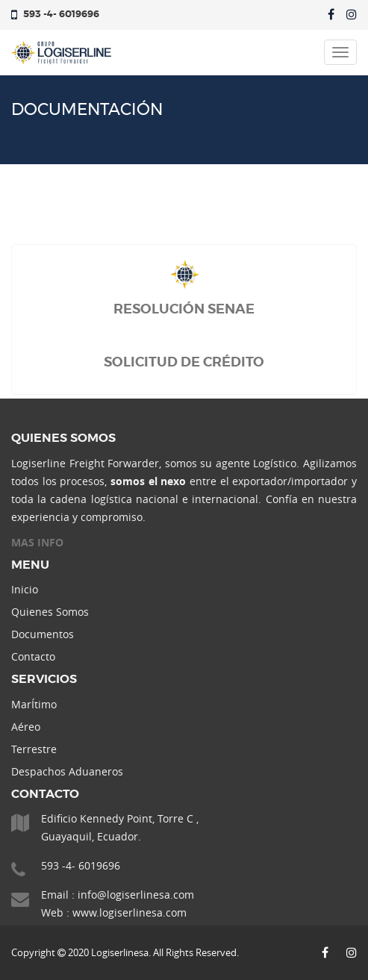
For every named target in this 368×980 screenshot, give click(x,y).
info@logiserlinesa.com (136, 895)
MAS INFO (37, 542)
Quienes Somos (50, 612)
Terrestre (34, 749)
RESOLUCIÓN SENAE (184, 310)
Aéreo (26, 727)
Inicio (25, 589)
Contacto (33, 656)
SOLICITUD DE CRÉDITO (184, 363)
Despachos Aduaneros (67, 771)
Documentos (43, 634)
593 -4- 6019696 (61, 15)
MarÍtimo (34, 704)
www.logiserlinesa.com (130, 912)
